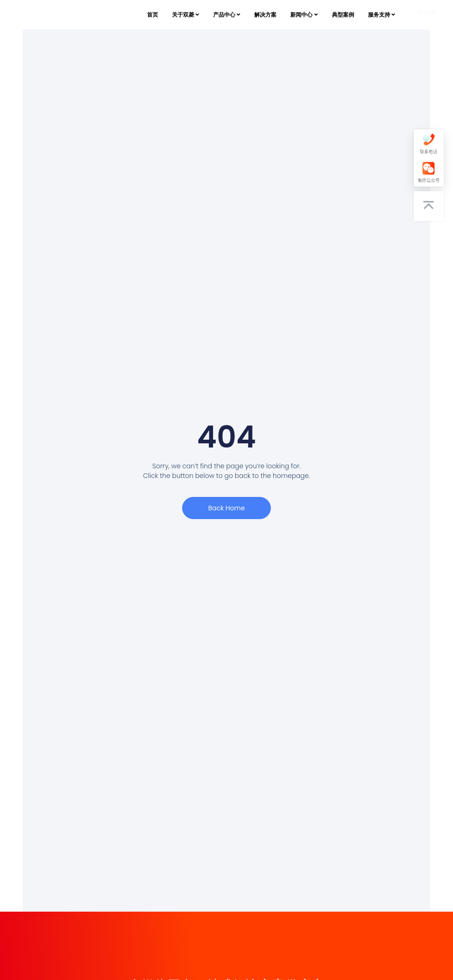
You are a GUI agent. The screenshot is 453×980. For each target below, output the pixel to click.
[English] (427, 15)
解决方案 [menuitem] (265, 15)
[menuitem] (186, 15)
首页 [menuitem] (153, 15)
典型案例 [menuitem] (343, 15)
